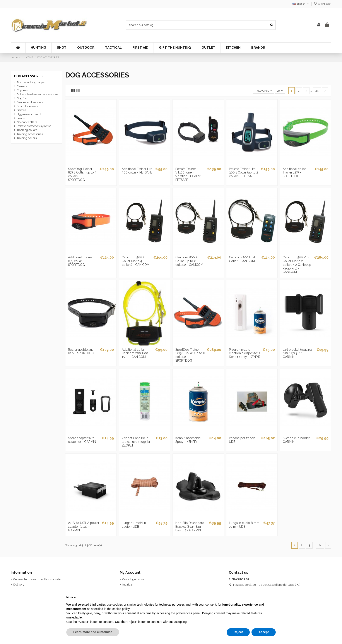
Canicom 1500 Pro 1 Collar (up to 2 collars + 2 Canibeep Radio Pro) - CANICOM (297, 265)
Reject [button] (238, 632)
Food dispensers (27, 106)
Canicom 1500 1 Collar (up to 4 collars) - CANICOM (136, 261)
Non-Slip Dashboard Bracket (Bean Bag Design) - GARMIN (190, 527)
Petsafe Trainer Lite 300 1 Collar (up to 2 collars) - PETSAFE (244, 173)
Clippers (22, 90)
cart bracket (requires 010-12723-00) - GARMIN (298, 353)
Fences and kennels (30, 102)
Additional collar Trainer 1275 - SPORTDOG (294, 173)
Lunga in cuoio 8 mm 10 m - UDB (244, 525)
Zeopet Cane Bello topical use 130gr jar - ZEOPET (137, 442)
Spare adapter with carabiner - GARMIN (82, 440)
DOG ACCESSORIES (29, 76)
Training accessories (30, 134)
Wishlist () (323, 4)
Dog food (23, 98)
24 (280, 91)
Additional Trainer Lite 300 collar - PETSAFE (137, 171)
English (301, 4)
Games (21, 110)
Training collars (27, 138)
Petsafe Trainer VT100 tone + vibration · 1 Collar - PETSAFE (189, 174)
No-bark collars (27, 122)
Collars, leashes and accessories (37, 94)
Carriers (22, 86)
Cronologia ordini (133, 579)
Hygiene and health (29, 114)
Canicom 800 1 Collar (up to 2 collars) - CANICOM (189, 261)
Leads (21, 118)
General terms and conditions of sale (37, 579)
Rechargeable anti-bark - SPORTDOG (81, 351)
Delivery (19, 585)
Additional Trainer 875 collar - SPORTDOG (80, 261)
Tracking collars (27, 130)
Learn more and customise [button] (93, 632)
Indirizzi (127, 585)
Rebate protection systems (34, 126)
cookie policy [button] (121, 609)
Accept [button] (264, 632)
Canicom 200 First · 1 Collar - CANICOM (244, 259)
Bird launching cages (31, 82)
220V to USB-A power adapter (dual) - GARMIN (84, 527)
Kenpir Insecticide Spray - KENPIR (188, 440)
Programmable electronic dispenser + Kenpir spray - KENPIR (245, 353)
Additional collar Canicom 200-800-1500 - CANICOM (136, 353)
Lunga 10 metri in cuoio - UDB (134, 525)
